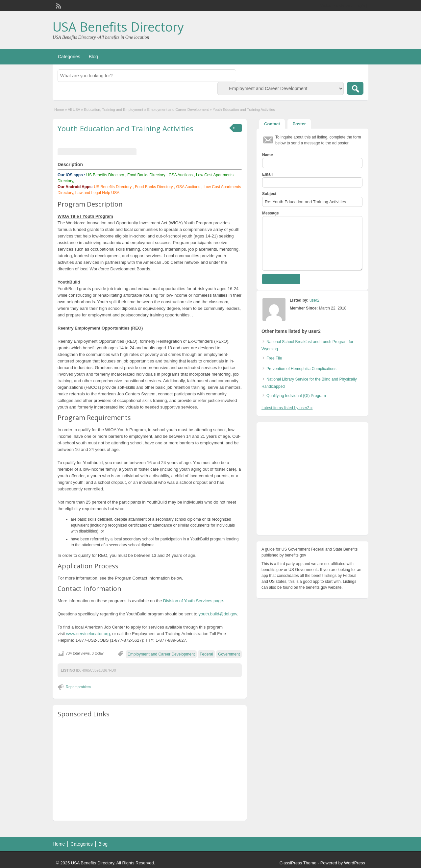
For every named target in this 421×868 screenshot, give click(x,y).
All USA (74, 110)
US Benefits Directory (105, 175)
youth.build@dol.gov (218, 614)
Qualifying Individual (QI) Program (296, 396)
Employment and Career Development (178, 110)
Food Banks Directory (146, 175)
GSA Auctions (180, 175)
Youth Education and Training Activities (125, 128)
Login (360, 6)
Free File (274, 358)
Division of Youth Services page (193, 601)
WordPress (355, 863)
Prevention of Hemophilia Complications (301, 369)
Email (267, 174)
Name (268, 155)
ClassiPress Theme (298, 863)
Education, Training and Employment (114, 110)
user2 (314, 300)
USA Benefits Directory (118, 27)
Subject (269, 194)
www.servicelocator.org (88, 634)
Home (59, 110)
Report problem (78, 687)
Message (271, 213)
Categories (69, 57)
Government (229, 654)
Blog (93, 57)
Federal (206, 654)
